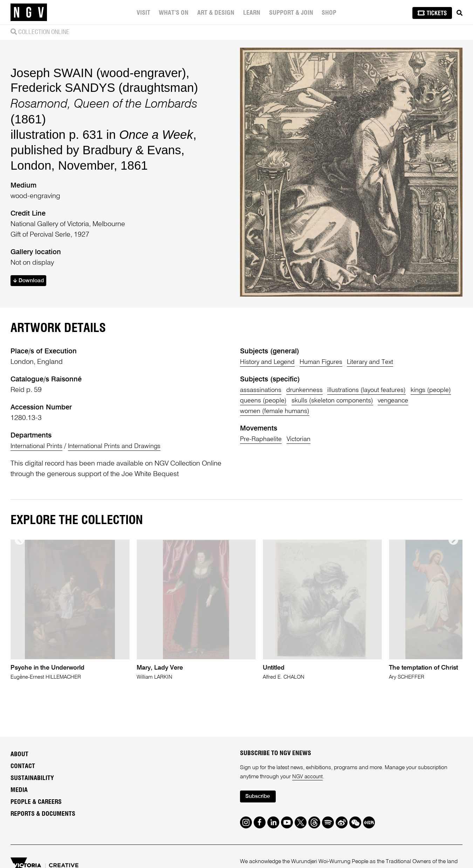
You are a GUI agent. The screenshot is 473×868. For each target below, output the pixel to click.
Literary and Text (382, 362)
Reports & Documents (43, 815)
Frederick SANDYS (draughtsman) (104, 87)
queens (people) (314, 401)
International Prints (38, 446)
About (19, 756)
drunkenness (310, 390)
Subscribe (260, 799)
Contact (23, 768)
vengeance (257, 411)
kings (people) (262, 401)
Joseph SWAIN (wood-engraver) (98, 72)
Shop (329, 13)
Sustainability (32, 780)
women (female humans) (317, 411)
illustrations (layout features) (378, 390)
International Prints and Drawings (122, 446)
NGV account (308, 778)
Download (30, 281)
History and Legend (270, 362)
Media (19, 792)
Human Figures (328, 362)
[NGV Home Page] (29, 12)
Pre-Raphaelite (263, 439)
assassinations (263, 390)
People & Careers (36, 803)
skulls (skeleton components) (389, 401)
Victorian (303, 439)
